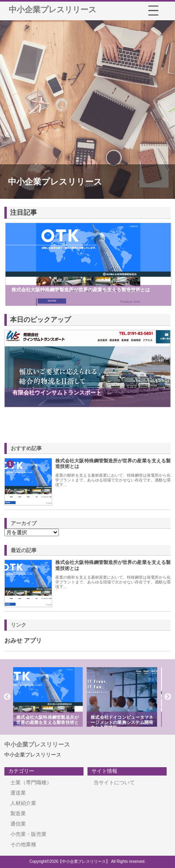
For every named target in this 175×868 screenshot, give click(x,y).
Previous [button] (7, 697)
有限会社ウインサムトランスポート (57, 393)
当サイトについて (114, 782)
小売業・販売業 (28, 834)
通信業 (18, 824)
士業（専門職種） (31, 782)
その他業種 (23, 844)
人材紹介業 (23, 803)
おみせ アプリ (23, 641)
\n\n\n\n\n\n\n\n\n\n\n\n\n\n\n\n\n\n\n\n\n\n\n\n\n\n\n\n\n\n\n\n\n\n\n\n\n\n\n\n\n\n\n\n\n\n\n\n (32, 532)
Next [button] (168, 697)
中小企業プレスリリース (52, 10)
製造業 (18, 813)
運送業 (18, 793)
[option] (50, 697)
